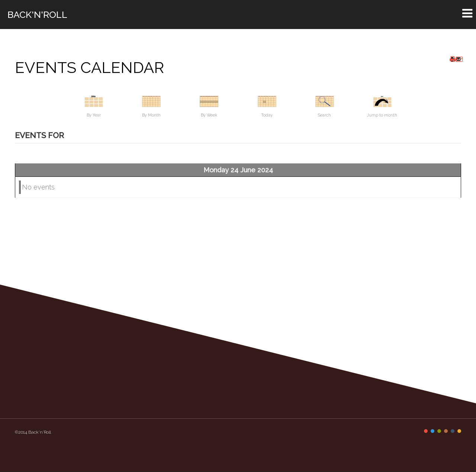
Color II (432, 431)
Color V (453, 431)
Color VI (459, 431)
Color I (426, 431)
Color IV (446, 431)
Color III (439, 431)
